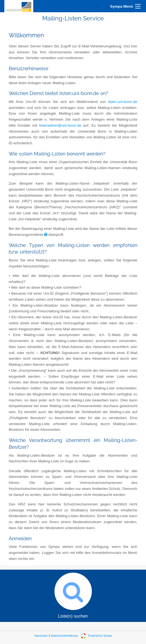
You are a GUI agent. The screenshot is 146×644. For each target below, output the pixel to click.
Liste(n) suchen (73, 594)
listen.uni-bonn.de (123, 102)
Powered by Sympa (100, 636)
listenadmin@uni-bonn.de (60, 125)
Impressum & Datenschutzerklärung (56, 636)
